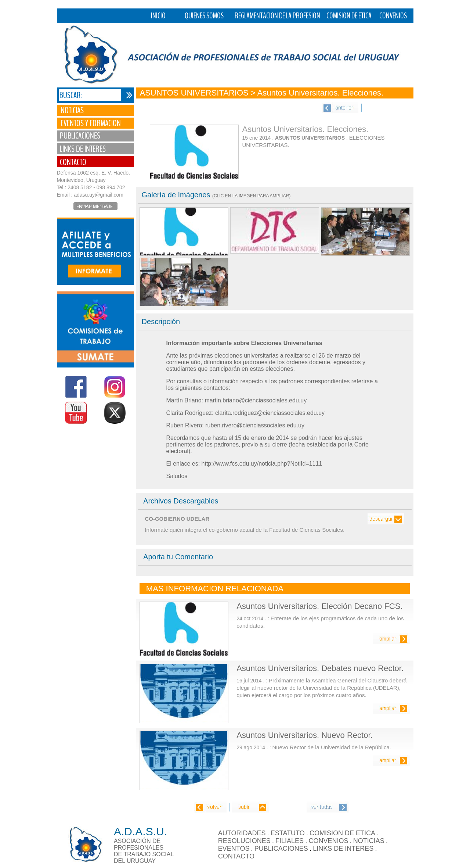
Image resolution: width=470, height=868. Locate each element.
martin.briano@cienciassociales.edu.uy (256, 400)
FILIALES (290, 841)
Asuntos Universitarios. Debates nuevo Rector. (320, 668)
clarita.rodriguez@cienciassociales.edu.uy (270, 413)
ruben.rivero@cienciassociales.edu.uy (255, 425)
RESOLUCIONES (244, 841)
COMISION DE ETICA (349, 16)
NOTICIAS (369, 841)
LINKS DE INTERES (343, 849)
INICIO (158, 16)
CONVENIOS (393, 16)
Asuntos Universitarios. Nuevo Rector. (305, 735)
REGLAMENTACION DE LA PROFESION (277, 16)
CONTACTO (236, 856)
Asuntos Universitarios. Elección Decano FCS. (319, 606)
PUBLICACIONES (281, 849)
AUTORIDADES (242, 833)
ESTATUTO (288, 833)
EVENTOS (234, 849)
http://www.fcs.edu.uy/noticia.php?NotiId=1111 (262, 464)
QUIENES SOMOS (204, 16)
